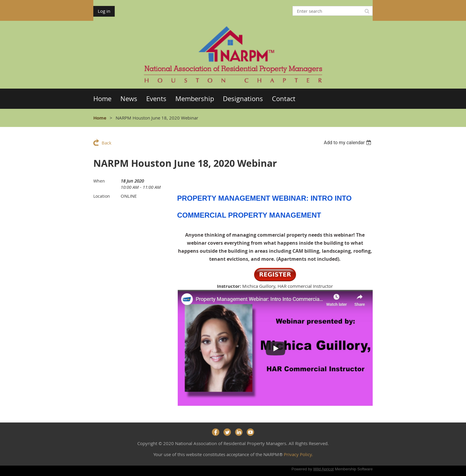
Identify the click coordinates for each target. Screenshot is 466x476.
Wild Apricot (323, 469)
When (99, 181)
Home (100, 118)
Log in (104, 11)
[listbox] (348, 143)
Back (107, 143)
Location (102, 196)
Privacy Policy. (298, 454)
